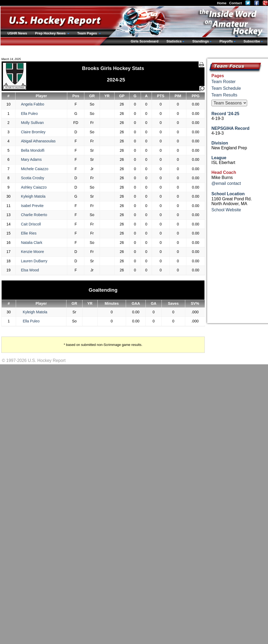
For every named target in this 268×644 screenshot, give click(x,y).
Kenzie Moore (32, 252)
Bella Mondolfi (33, 150)
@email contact (226, 183)
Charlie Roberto (34, 215)
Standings (200, 41)
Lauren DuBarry (34, 261)
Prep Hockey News (51, 33)
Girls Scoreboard (145, 41)
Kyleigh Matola (33, 196)
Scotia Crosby (32, 178)
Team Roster (224, 82)
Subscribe (252, 41)
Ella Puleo (29, 114)
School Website (226, 210)
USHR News (17, 33)
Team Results (224, 95)
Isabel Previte (32, 206)
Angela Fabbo (32, 104)
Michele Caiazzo (35, 169)
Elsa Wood (30, 270)
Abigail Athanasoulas (38, 141)
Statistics (174, 41)
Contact (235, 3)
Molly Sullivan (32, 123)
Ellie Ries (29, 233)
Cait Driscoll (31, 224)
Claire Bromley (33, 132)
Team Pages (87, 33)
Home (222, 3)
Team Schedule (226, 88)
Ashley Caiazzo (34, 187)
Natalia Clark (31, 243)
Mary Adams (31, 159)
